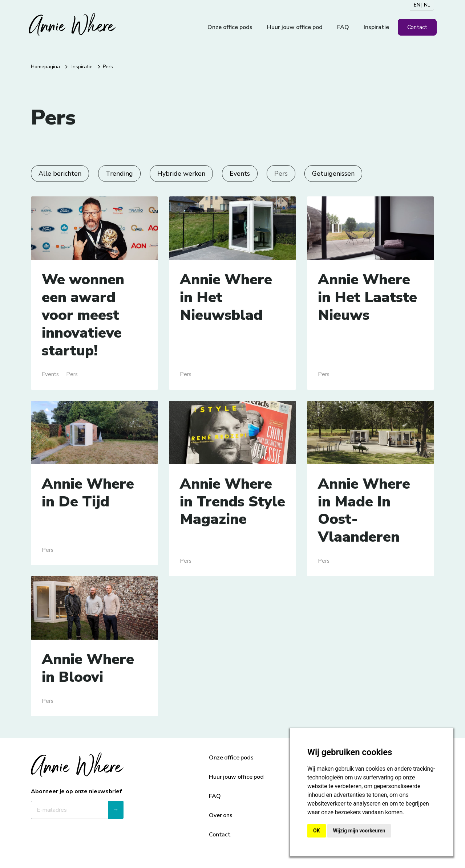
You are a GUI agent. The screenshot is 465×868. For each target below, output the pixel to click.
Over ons (221, 815)
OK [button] (317, 831)
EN (417, 5)
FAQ (343, 27)
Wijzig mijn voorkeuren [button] (359, 831)
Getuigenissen (333, 174)
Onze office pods (230, 27)
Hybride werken (181, 174)
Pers (281, 174)
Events (240, 174)
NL (427, 5)
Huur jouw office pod (295, 27)
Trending (119, 174)
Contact (417, 27)
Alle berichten (60, 174)
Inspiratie (376, 27)
